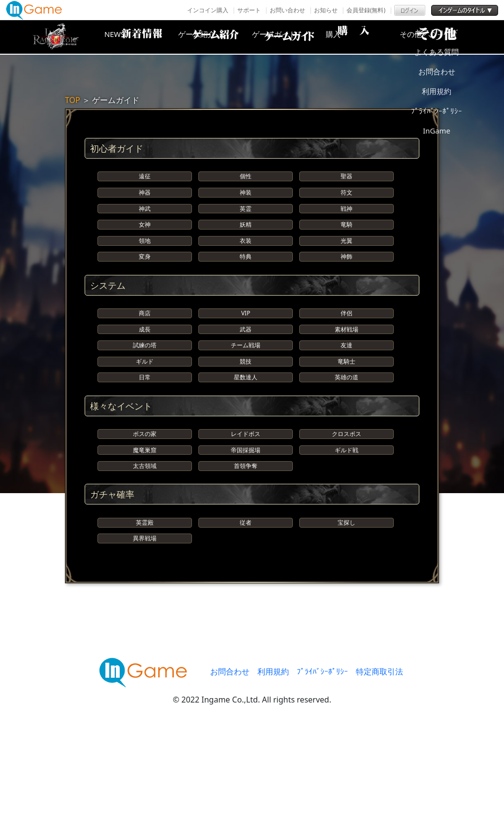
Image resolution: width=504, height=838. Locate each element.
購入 (368, 37)
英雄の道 (346, 453)
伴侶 (346, 360)
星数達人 (246, 453)
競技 (246, 429)
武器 (246, 383)
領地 (145, 273)
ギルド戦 (346, 540)
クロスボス (346, 517)
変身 (145, 296)
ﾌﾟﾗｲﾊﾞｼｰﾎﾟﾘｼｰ (322, 786)
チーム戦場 (246, 406)
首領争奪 (246, 563)
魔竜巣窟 (145, 540)
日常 (145, 453)
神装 (246, 203)
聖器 (346, 180)
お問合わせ (230, 786)
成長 (145, 383)
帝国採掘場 (246, 540)
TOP (73, 100)
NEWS (131, 37)
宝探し (346, 626)
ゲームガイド (289, 37)
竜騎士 (346, 429)
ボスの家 (145, 517)
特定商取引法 (379, 786)
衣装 (246, 273)
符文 (346, 203)
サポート (249, 10)
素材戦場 (346, 383)
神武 (145, 226)
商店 (145, 360)
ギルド (145, 429)
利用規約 (273, 786)
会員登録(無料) (366, 10)
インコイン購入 (208, 10)
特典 (246, 296)
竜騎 (346, 250)
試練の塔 (145, 406)
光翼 (346, 273)
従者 (246, 626)
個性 (246, 180)
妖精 (246, 250)
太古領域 (145, 563)
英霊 (246, 226)
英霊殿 (145, 626)
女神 (145, 250)
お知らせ (326, 10)
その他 (446, 37)
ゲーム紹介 (210, 37)
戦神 (346, 226)
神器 (145, 203)
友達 (346, 406)
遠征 (145, 180)
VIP (246, 360)
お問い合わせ (287, 10)
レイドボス (246, 517)
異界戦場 (145, 650)
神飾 (346, 296)
